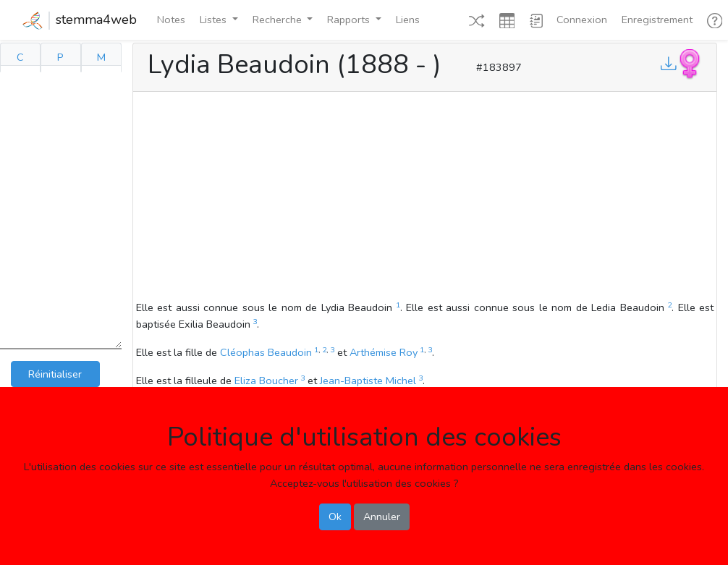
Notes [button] (171, 20)
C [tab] (20, 57)
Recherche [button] (279, 20)
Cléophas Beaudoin (266, 352)
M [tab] (101, 57)
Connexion (582, 20)
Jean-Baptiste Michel (368, 381)
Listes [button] (215, 20)
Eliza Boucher (266, 381)
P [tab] (60, 57)
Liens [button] (408, 20)
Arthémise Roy (384, 352)
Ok (335, 517)
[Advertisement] (425, 198)
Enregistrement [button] (657, 20)
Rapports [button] (350, 20)
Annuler (382, 517)
